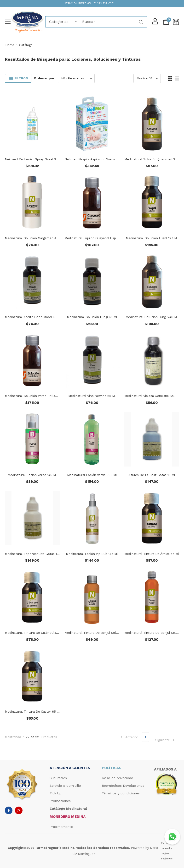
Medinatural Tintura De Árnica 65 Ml (152, 554)
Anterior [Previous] (129, 737)
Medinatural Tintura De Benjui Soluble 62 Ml (98, 633)
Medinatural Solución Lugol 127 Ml (152, 238)
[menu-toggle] (8, 22)
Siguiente (165, 740)
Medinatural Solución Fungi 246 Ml (152, 317)
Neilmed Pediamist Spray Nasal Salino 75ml (38, 159)
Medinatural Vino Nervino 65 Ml (92, 396)
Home (10, 45)
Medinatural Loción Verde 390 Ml (92, 475)
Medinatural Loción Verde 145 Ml (32, 475)
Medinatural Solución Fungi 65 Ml (92, 317)
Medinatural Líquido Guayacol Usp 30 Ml (95, 238)
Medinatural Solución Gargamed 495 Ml (35, 238)
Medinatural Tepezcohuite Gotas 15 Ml (34, 554)
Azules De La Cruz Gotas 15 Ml (152, 475)
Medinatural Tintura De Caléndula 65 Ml (35, 633)
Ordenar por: (45, 78)
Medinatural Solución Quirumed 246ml (154, 159)
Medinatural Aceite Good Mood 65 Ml (33, 317)
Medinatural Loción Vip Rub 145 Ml (92, 554)
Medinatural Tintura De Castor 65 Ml (33, 712)
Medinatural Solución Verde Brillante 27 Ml (37, 396)
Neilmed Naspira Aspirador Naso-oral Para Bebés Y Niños (107, 159)
